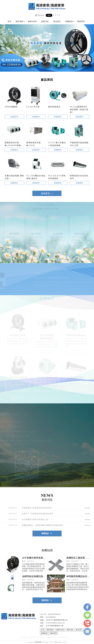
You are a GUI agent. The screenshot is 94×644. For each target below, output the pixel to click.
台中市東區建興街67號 (55, 626)
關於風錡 (20, 21)
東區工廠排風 (41, 637)
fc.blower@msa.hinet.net (55, 623)
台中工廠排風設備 (61, 637)
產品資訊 (57, 21)
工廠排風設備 (50, 637)
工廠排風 (23, 637)
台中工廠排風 (31, 637)
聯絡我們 (81, 21)
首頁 (9, 21)
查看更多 (47, 193)
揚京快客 (38, 642)
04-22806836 (51, 617)
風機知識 (69, 21)
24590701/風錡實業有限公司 (57, 620)
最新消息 (45, 21)
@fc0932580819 (54, 614)
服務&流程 (32, 21)
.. (54, 642)
